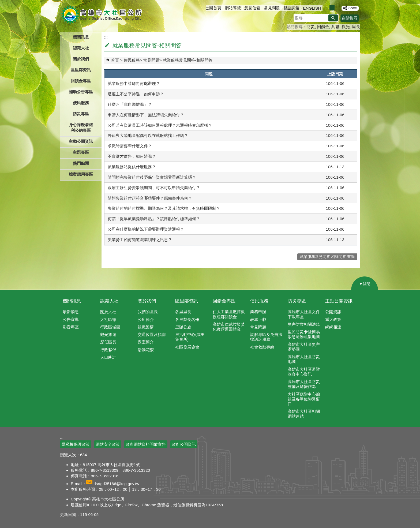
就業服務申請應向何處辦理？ (134, 83)
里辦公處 (183, 327)
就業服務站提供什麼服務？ (132, 167)
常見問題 (272, 8)
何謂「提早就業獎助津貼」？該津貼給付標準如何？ (154, 219)
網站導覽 (233, 8)
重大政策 (333, 319)
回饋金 (323, 27)
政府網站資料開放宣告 (146, 444)
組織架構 (146, 327)
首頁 (115, 60)
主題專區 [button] (81, 152)
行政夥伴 (108, 350)
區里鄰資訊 (187, 301)
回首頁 (215, 8)
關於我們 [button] (81, 59)
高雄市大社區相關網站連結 (304, 414)
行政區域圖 (110, 327)
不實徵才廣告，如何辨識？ (132, 156)
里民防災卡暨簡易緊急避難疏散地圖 (304, 334)
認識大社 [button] (81, 48)
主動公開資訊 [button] (81, 141)
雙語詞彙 (291, 8)
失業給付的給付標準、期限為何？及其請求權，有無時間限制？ (164, 208)
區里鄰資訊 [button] (81, 70)
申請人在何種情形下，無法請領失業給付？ (146, 115)
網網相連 (333, 327)
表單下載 (258, 319)
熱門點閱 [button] (81, 163)
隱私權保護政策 (76, 444)
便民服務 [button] (81, 103)
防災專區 (297, 301)
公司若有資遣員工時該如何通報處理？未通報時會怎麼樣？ (160, 125)
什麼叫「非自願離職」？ (130, 104)
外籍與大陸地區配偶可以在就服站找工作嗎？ (148, 135)
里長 (356, 27)
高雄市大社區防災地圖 (304, 359)
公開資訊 (333, 312)
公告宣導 (71, 319)
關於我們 (147, 301)
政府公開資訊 (184, 444)
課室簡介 (146, 342)
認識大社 (109, 301)
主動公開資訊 (339, 301)
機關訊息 (72, 301)
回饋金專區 (81, 81)
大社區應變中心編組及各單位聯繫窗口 (304, 399)
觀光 (346, 27)
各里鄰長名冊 (187, 319)
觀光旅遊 (108, 334)
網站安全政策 (108, 444)
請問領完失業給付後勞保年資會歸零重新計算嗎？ (152, 177)
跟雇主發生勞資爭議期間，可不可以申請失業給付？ (154, 188)
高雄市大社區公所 (102, 15)
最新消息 (71, 312)
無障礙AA (341, 441)
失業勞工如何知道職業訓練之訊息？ (140, 240)
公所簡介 (146, 319)
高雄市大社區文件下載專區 (304, 314)
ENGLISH (312, 8)
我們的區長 (148, 312)
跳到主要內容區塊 (3, 3)
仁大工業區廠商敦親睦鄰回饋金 (229, 314)
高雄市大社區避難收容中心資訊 (304, 372)
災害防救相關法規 (304, 324)
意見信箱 (252, 8)
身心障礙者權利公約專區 (81, 128)
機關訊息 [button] (81, 37)
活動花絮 (146, 350)
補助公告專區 (81, 92)
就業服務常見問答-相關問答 (188, 60)
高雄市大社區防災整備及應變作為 (304, 384)
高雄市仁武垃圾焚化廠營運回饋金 (229, 327)
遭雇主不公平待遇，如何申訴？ (136, 94)
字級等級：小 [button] (326, 8)
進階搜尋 (350, 18)
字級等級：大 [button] (338, 8)
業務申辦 (258, 312)
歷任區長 (108, 342)
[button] (333, 18)
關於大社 (108, 312)
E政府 (314, 441)
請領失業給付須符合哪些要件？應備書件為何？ (150, 198)
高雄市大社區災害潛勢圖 (304, 347)
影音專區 (71, 327)
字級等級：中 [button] (332, 8)
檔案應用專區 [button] (81, 174)
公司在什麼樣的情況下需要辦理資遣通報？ (146, 229)
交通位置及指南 (152, 334)
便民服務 (132, 60)
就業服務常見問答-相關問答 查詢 (327, 257)
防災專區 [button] (81, 114)
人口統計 (108, 357)
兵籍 (335, 27)
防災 (311, 27)
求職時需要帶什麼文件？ (130, 146)
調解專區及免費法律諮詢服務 (266, 337)
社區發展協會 (187, 347)
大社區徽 (108, 319)
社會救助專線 (262, 347)
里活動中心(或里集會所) (190, 337)
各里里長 (183, 312)
